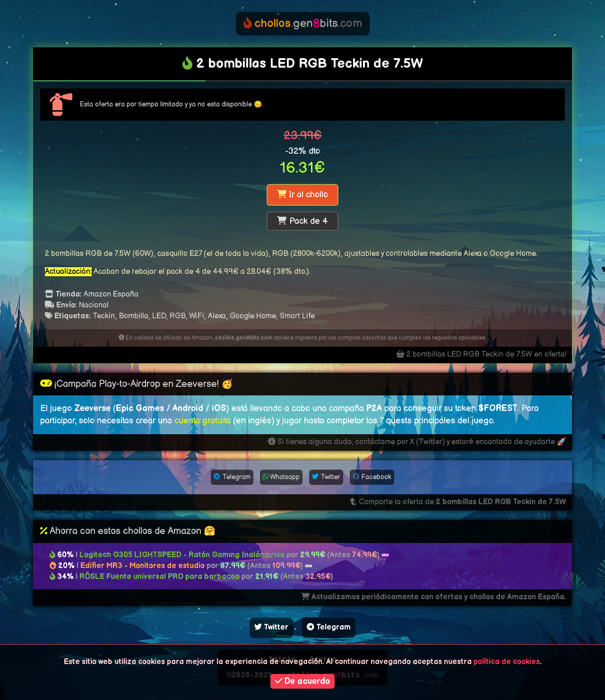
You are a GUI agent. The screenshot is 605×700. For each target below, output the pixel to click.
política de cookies (507, 662)
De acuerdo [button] (303, 681)
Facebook (372, 477)
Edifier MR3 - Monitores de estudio (143, 566)
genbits (303, 23)
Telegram (232, 477)
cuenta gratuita (203, 421)
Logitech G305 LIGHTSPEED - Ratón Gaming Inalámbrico (182, 555)
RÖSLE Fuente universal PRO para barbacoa (160, 577)
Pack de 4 (302, 221)
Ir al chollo (302, 195)
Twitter (326, 477)
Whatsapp (281, 477)
